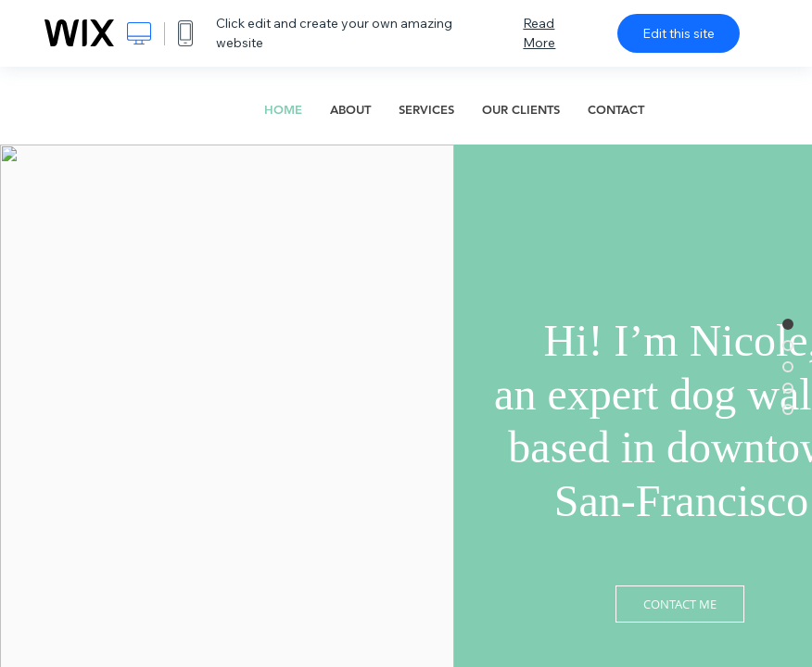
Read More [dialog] (539, 33)
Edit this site (679, 33)
